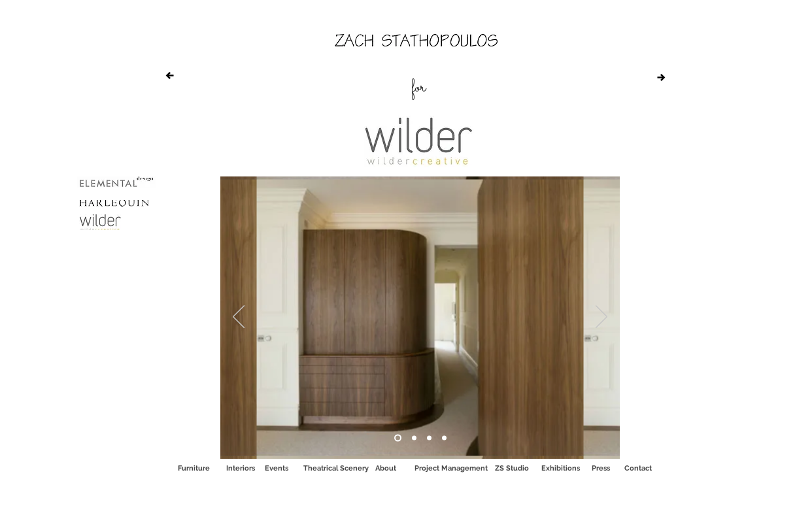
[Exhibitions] (561, 468)
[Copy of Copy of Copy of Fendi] (429, 438)
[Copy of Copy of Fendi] (414, 438)
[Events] (277, 468)
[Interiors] (241, 468)
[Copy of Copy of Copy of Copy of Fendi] (444, 438)
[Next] (601, 318)
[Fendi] (398, 438)
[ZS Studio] (512, 468)
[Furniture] (194, 468)
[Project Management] (451, 468)
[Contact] (638, 468)
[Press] (601, 468)
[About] (386, 468)
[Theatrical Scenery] (336, 468)
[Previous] (239, 318)
